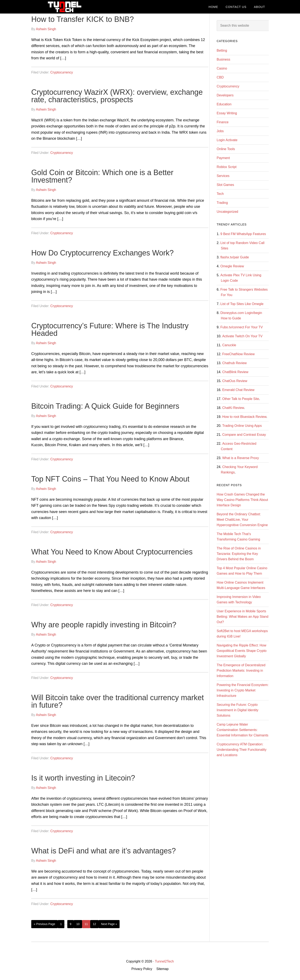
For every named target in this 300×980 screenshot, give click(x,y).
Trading (222, 203)
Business (223, 59)
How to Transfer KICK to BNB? (82, 19)
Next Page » (109, 924)
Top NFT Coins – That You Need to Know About (110, 479)
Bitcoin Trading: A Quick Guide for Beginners (105, 406)
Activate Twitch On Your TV (242, 336)
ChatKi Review (233, 408)
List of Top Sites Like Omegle (242, 304)
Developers (225, 95)
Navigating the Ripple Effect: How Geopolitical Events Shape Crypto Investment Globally (242, 651)
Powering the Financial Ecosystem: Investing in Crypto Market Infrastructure (243, 690)
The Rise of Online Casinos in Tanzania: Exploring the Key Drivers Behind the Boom (239, 554)
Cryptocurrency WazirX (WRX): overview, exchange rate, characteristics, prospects (117, 96)
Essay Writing (227, 113)
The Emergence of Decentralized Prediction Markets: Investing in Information (241, 671)
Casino (222, 68)
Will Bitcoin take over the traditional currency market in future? (117, 701)
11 (86, 924)
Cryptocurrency (62, 72)
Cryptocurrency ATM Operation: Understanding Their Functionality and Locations (242, 750)
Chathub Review (234, 363)
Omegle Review (232, 266)
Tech (220, 194)
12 (94, 924)
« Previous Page (44, 924)
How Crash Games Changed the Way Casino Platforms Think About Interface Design (242, 500)
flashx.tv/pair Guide (235, 257)
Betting (222, 50)
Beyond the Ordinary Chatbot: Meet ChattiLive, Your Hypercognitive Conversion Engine (242, 520)
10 (78, 924)
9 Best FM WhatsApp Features (243, 234)
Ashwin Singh (46, 29)
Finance (223, 122)
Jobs (220, 131)
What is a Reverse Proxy (241, 458)
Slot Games (225, 185)
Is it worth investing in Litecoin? (83, 778)
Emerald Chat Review (238, 390)
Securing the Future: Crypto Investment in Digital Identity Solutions (237, 710)
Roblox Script (227, 167)
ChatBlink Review (235, 372)
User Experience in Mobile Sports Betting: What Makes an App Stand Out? (242, 617)
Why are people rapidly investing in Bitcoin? (104, 625)
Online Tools (226, 149)
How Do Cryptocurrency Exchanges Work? (102, 253)
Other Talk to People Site (241, 399)
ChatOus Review (235, 381)
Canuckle (229, 345)
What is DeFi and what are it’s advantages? (104, 851)
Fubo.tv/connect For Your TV (242, 327)
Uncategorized (227, 212)
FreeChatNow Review (239, 354)
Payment (223, 158)
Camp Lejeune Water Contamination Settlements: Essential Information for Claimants (242, 730)
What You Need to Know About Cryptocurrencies (112, 552)
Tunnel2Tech (65, 7)
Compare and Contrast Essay (244, 435)
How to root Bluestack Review (244, 417)
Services (223, 176)
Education (224, 104)
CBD (220, 77)
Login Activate (227, 140)
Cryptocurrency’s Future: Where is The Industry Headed (110, 329)
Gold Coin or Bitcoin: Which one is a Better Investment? (102, 176)
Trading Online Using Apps (242, 426)
